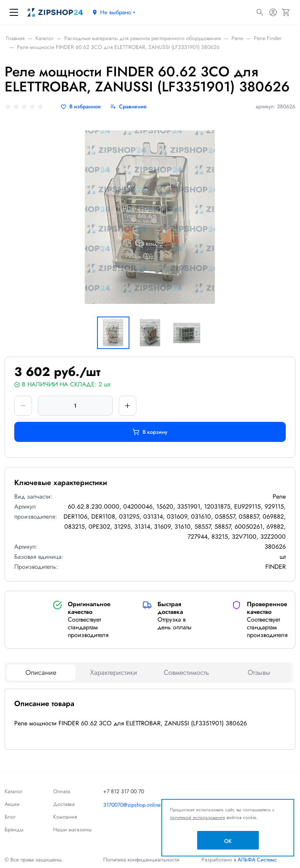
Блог (10, 817)
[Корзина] (286, 12)
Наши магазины (72, 829)
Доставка (64, 804)
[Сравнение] (128, 107)
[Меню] (14, 12)
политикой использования (197, 817)
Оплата (62, 791)
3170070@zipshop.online (132, 805)
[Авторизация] (273, 12)
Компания (65, 817)
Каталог (14, 791)
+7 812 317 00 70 (124, 791)
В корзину (150, 432)
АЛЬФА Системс (256, 860)
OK (228, 841)
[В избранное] (81, 107)
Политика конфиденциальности (141, 860)
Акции (12, 804)
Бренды (14, 829)
